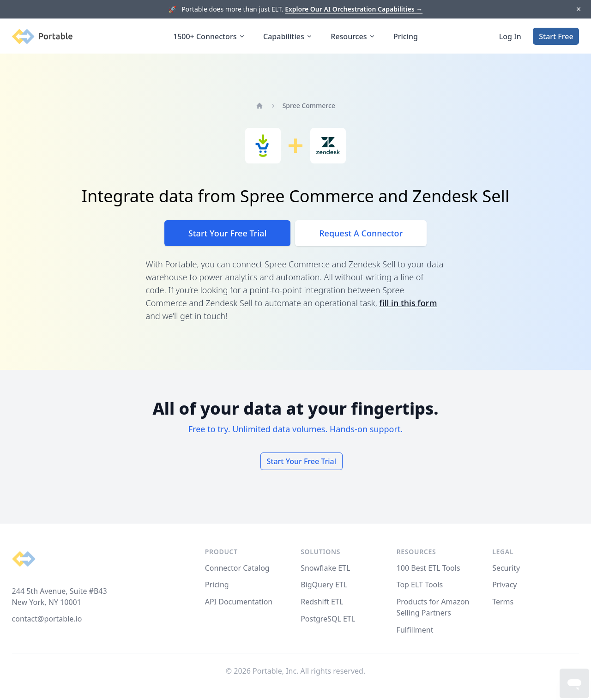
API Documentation (239, 602)
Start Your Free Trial (227, 233)
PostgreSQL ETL (328, 619)
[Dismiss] (578, 9)
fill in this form (408, 303)
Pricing (406, 36)
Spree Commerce (309, 106)
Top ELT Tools (420, 585)
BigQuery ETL (324, 585)
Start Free (556, 36)
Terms (503, 602)
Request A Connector (361, 233)
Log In (510, 36)
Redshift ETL (322, 602)
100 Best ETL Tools (428, 568)
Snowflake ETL (325, 568)
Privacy (504, 585)
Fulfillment (415, 630)
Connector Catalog (237, 568)
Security (506, 568)
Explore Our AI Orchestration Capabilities (354, 9)
